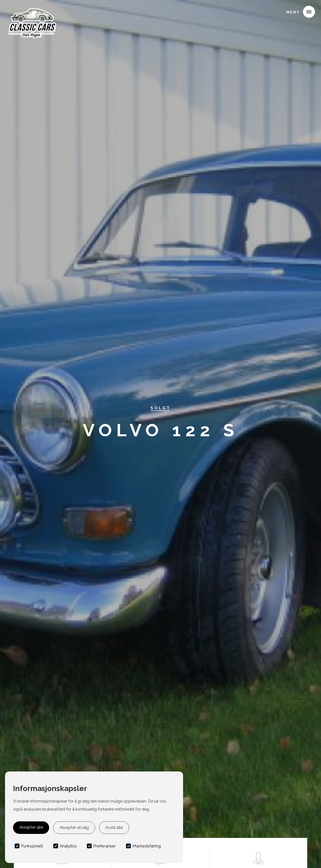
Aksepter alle (31, 827)
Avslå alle (114, 828)
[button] (299, 12)
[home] (32, 11)
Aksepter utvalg (74, 828)
